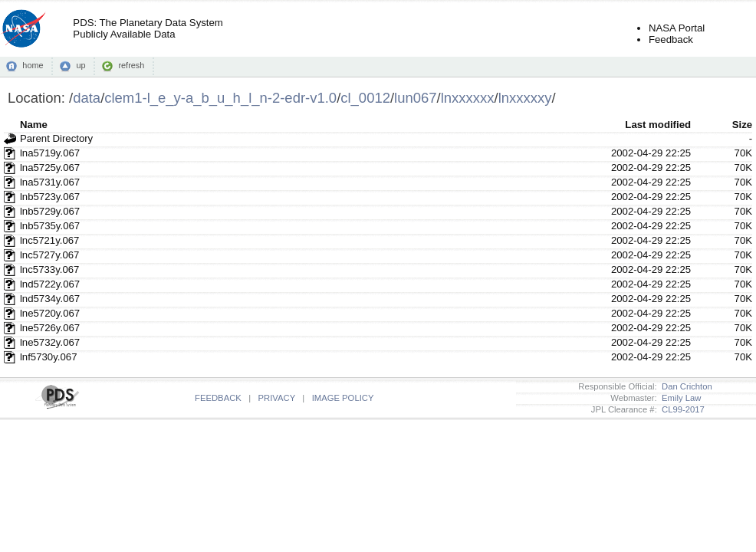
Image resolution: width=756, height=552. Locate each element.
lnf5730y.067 (49, 357)
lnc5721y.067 (49, 240)
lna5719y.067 (50, 153)
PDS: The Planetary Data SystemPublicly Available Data (148, 28)
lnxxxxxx (468, 98)
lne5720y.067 (50, 313)
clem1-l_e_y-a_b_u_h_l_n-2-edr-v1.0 (220, 98)
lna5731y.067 (50, 182)
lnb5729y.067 (50, 211)
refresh (131, 65)
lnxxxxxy (525, 98)
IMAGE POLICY (343, 398)
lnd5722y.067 (50, 284)
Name (34, 125)
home (33, 65)
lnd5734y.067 (50, 299)
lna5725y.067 (50, 168)
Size (742, 125)
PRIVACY (277, 398)
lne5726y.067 (50, 328)
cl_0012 (365, 98)
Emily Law (679, 398)
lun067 (415, 98)
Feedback (671, 39)
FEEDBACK (218, 398)
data (87, 98)
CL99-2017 (681, 409)
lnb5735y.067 (50, 226)
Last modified (658, 125)
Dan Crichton (685, 386)
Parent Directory (56, 138)
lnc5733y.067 (49, 269)
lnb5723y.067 (50, 197)
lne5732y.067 (50, 342)
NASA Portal (677, 28)
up (81, 65)
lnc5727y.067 (49, 255)
